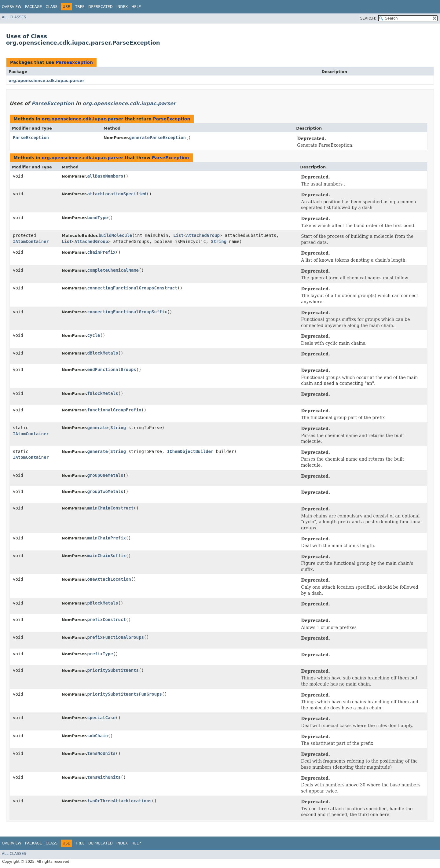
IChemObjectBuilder (190, 451)
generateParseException (158, 138)
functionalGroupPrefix (114, 410)
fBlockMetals (103, 393)
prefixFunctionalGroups (115, 637)
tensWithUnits (104, 777)
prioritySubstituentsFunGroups (124, 694)
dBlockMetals (103, 353)
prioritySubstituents (113, 670)
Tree (80, 7)
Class (51, 7)
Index (122, 7)
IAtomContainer (31, 241)
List (178, 235)
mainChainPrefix (106, 538)
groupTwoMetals (105, 491)
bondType (97, 218)
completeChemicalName (113, 270)
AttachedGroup (203, 235)
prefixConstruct (106, 620)
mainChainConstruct (110, 508)
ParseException (74, 62)
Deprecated (101, 7)
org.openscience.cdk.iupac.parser (46, 81)
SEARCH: (368, 18)
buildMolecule (116, 235)
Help (136, 7)
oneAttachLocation (109, 579)
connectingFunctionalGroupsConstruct (132, 288)
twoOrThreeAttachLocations (119, 801)
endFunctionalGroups (112, 370)
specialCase (101, 718)
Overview (12, 7)
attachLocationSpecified (117, 194)
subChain (97, 736)
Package (33, 7)
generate (97, 428)
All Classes (14, 17)
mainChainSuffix (106, 556)
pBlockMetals (103, 603)
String (219, 241)
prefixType (100, 654)
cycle (94, 335)
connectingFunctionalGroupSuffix (127, 312)
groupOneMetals (105, 475)
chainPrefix (101, 252)
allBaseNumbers (105, 176)
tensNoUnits (101, 753)
